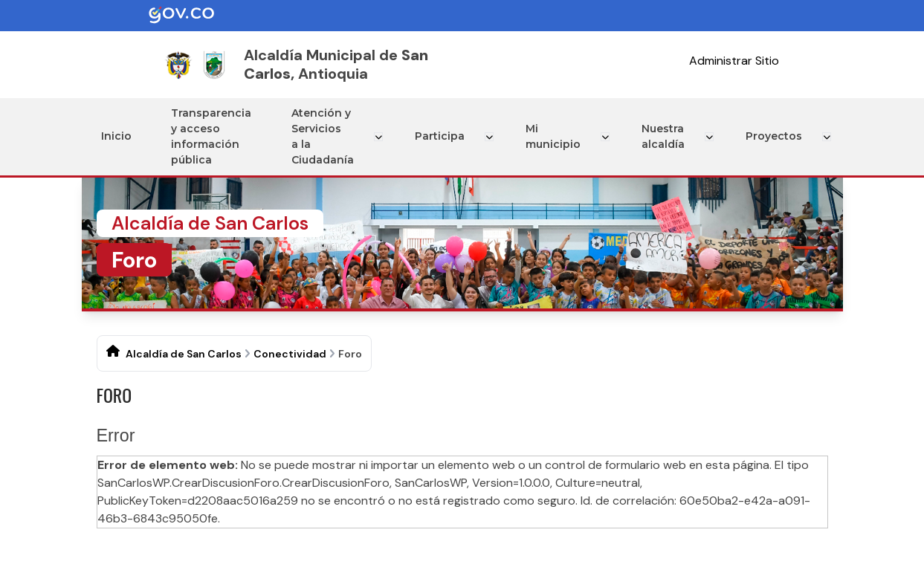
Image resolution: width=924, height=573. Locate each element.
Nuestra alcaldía (663, 136)
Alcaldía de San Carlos (184, 354)
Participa (443, 136)
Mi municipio (555, 136)
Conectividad (290, 354)
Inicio (117, 136)
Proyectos (775, 136)
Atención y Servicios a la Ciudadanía (326, 136)
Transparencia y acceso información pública (213, 136)
